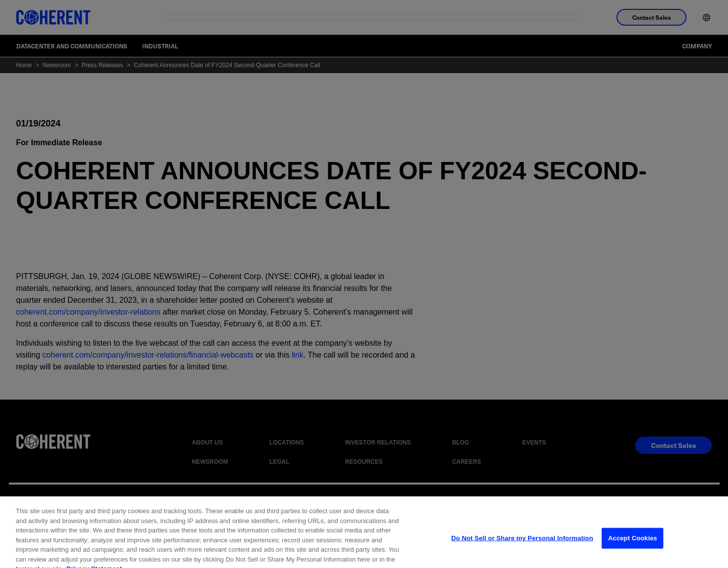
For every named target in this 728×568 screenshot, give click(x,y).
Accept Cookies (632, 548)
